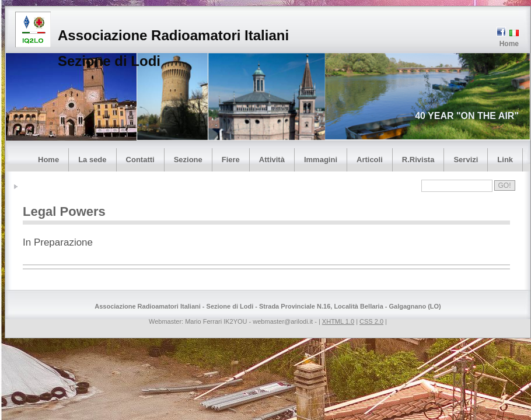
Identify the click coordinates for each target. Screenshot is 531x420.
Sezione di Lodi (109, 61)
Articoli (370, 160)
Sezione (188, 160)
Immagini (321, 160)
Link (505, 160)
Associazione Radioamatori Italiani (173, 35)
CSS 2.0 (371, 321)
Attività (272, 160)
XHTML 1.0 (338, 321)
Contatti (140, 160)
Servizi (466, 160)
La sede (92, 160)
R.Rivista (418, 160)
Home (509, 44)
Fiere (231, 160)
